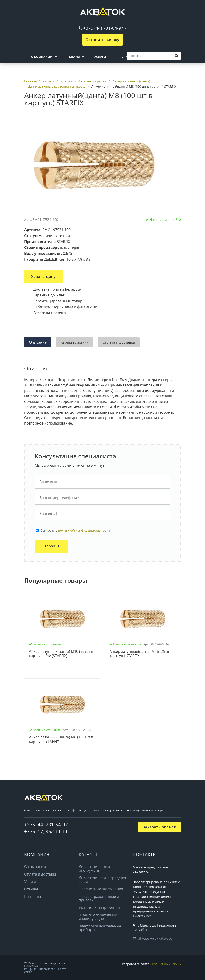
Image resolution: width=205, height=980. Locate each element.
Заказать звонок (159, 827)
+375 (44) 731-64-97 (103, 28)
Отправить (51, 546)
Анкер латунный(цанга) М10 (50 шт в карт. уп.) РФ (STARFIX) (61, 654)
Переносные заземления (101, 889)
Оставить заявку (102, 40)
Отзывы (31, 889)
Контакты (33, 897)
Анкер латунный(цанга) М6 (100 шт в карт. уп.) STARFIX (61, 739)
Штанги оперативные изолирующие (98, 917)
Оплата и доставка (40, 874)
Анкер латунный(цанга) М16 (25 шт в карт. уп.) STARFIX (142, 654)
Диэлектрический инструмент (94, 868)
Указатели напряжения (99, 907)
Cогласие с (75, 531)
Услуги (100, 57)
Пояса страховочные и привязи (99, 898)
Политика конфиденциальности (40, 967)
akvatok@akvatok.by (155, 938)
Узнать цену (43, 277)
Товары (73, 57)
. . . (123, 57)
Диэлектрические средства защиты (102, 880)
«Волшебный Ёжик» (166, 964)
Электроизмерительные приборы (100, 928)
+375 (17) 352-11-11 (46, 831)
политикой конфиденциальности (84, 530)
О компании (42, 57)
